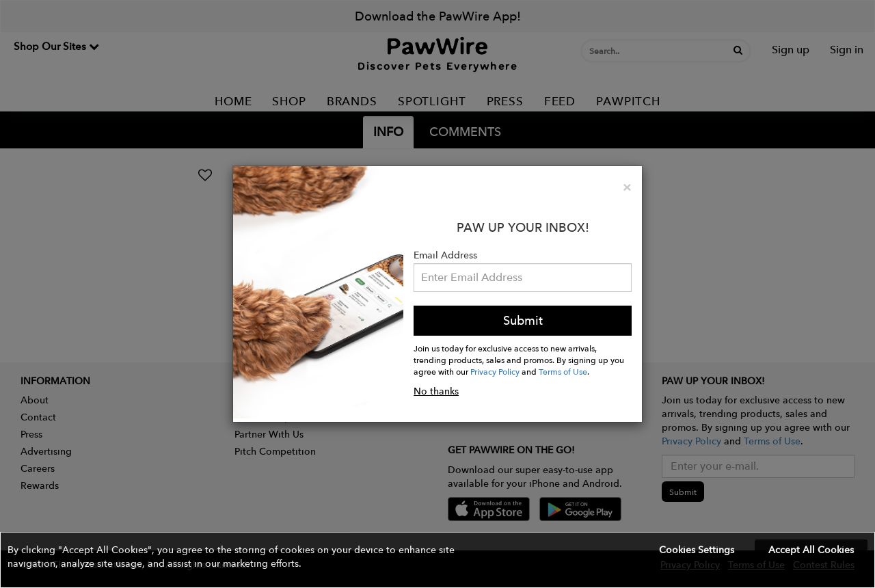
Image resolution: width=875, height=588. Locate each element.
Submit (523, 320)
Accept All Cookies (811, 550)
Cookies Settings (697, 550)
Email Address (445, 255)
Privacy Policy (495, 371)
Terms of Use (563, 371)
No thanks (436, 391)
